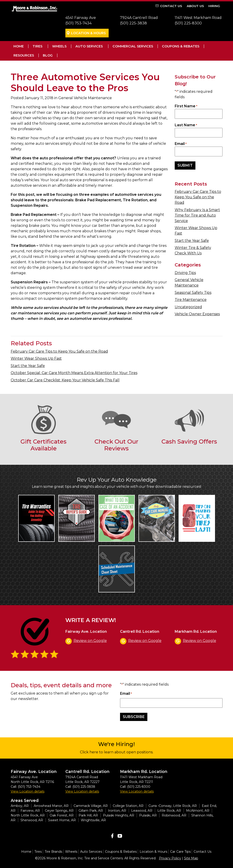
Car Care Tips (180, 852)
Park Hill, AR (88, 815)
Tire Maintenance (191, 300)
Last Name (186, 125)
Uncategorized (188, 307)
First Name (186, 106)
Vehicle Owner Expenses (197, 314)
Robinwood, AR (174, 815)
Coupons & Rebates (181, 46)
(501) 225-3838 (133, 23)
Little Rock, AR (169, 811)
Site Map (191, 858)
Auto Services (89, 46)
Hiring (214, 6)
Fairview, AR (30, 811)
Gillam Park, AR (91, 811)
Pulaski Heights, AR (119, 815)
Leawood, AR (142, 811)
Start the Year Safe (192, 241)
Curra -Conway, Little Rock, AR (173, 806)
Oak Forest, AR (62, 815)
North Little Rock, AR (28, 815)
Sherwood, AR (32, 820)
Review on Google (90, 641)
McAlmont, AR (198, 811)
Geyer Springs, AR (59, 811)
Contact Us (171, 6)
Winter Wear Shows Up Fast (36, 358)
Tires (37, 46)
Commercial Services (133, 46)
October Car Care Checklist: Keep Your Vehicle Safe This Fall (65, 380)
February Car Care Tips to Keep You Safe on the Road (198, 197)
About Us (195, 6)
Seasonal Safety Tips (193, 293)
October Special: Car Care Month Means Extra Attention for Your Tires (74, 373)
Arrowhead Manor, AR (51, 806)
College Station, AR (128, 806)
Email (181, 144)
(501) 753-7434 (78, 23)
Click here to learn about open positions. (117, 752)
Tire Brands (53, 852)
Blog (48, 55)
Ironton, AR (117, 811)
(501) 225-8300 (188, 23)
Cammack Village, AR (91, 806)
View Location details (28, 791)
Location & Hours (88, 33)
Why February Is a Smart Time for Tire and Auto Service (197, 215)
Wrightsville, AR (93, 820)
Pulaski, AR (148, 815)
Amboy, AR (20, 806)
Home (19, 46)
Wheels (59, 46)
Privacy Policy (170, 858)
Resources (24, 55)
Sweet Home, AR (62, 820)
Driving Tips (185, 273)
